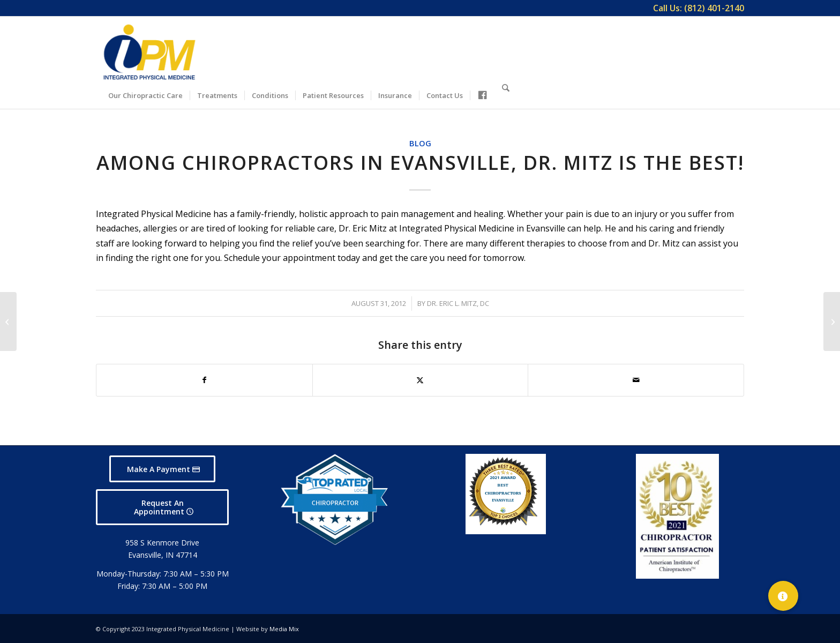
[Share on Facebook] (204, 380)
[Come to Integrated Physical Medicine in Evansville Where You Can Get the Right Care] (832, 322)
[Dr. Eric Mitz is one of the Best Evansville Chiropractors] (8, 322)
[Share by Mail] (636, 380)
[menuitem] (696, 8)
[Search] (506, 94)
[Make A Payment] (162, 469)
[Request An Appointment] (162, 507)
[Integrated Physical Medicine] (149, 52)
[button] (783, 596)
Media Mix (284, 629)
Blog (420, 143)
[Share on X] (421, 380)
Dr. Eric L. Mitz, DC (458, 303)
